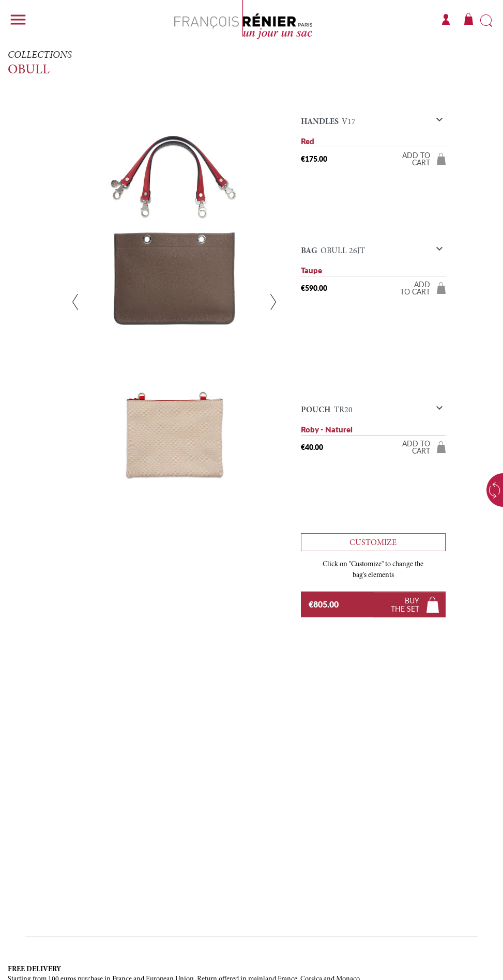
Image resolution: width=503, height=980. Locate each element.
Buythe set (405, 604)
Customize (373, 543)
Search (486, 21)
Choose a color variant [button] (485, 490)
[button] (373, 124)
